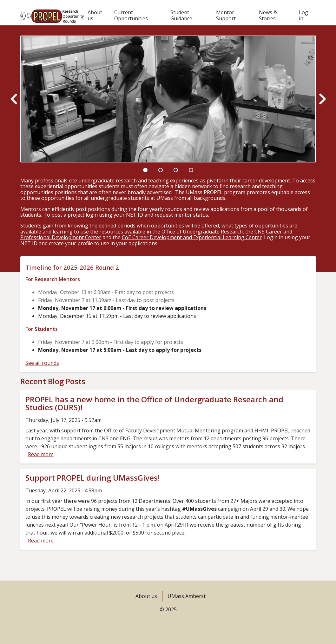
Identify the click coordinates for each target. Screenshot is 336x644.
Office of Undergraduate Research (202, 232)
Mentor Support (226, 15)
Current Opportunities (131, 15)
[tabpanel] (168, 99)
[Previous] (14, 99)
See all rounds (42, 363)
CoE (192, 237)
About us (95, 15)
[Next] (323, 99)
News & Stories (268, 15)
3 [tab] (176, 170)
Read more (41, 454)
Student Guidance (181, 15)
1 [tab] (145, 170)
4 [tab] (191, 170)
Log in (303, 15)
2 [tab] (161, 170)
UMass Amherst (187, 596)
